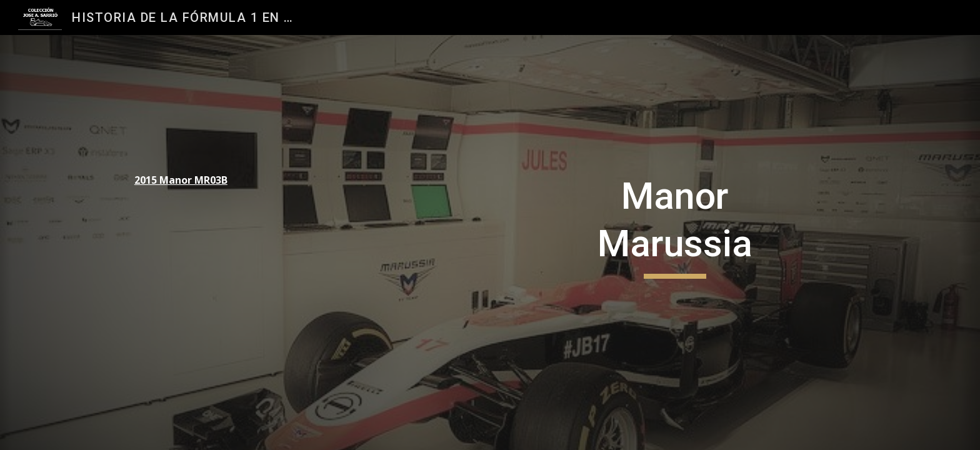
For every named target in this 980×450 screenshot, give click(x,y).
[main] (212, 180)
